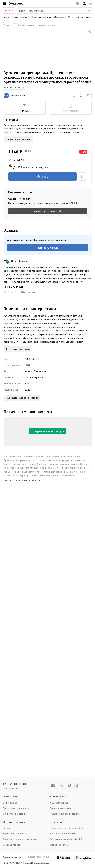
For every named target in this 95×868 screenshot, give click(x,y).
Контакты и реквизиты (63, 834)
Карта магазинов (59, 803)
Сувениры (60, 17)
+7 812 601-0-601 (14, 784)
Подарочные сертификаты (65, 814)
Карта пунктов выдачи (15, 834)
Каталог (9, 10)
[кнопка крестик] (38, 359)
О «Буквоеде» (11, 803)
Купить (43, 176)
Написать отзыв (47, 248)
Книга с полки (21, 17)
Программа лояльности (16, 808)
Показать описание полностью (22, 480)
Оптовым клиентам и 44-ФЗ (66, 839)
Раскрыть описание (18, 349)
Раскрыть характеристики (22, 398)
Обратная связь (59, 845)
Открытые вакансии (14, 814)
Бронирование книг (61, 808)
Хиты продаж (76, 17)
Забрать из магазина (47, 211)
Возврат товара (12, 845)
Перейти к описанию (18, 139)
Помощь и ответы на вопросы (67, 828)
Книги (6, 17)
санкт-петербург (20, 199)
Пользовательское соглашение (20, 839)
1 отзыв (24, 108)
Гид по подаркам (42, 17)
